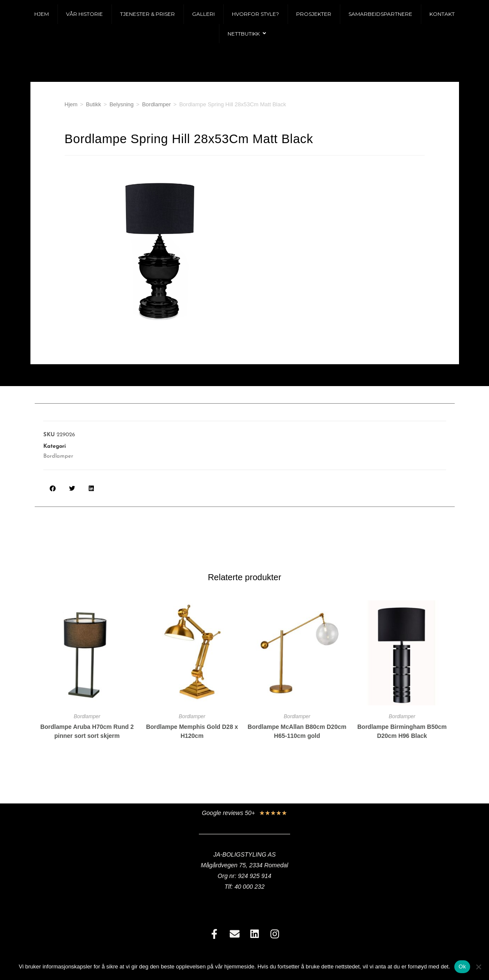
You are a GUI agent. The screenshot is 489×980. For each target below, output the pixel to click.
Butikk (93, 104)
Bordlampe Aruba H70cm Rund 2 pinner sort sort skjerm (87, 731)
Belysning (121, 104)
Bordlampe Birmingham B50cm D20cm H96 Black (402, 731)
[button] (53, 488)
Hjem (71, 104)
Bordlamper (156, 104)
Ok (462, 967)
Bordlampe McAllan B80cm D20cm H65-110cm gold (297, 731)
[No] (478, 967)
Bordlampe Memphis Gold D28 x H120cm (192, 731)
